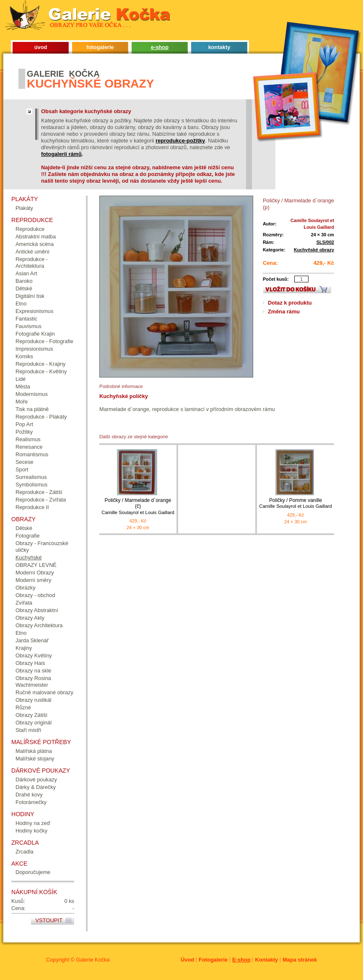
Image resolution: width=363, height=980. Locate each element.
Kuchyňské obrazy (314, 250)
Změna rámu (284, 312)
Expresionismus (34, 311)
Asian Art (26, 273)
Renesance (29, 447)
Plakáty (24, 208)
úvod (41, 47)
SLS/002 (325, 242)
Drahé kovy (29, 795)
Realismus (28, 439)
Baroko (24, 281)
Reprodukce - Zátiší (39, 492)
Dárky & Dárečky (36, 787)
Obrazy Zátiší (31, 715)
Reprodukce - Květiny (41, 371)
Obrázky (26, 588)
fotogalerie (100, 47)
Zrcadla (25, 852)
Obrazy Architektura (39, 625)
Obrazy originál (34, 723)
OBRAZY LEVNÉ (36, 565)
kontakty (219, 47)
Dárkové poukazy (36, 780)
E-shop (241, 960)
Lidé (21, 379)
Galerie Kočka (93, 960)
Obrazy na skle (33, 671)
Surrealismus (31, 477)
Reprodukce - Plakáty (41, 417)
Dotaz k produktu (290, 303)
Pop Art (24, 424)
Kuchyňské (29, 557)
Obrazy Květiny (34, 655)
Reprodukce (30, 229)
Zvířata (24, 603)
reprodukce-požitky (180, 141)
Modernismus (32, 394)
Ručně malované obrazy (44, 692)
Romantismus (32, 454)
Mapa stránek (300, 960)
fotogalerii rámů (61, 154)
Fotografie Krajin (35, 334)
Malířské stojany (35, 759)
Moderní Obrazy (35, 573)
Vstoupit (49, 920)
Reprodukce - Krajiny (41, 364)
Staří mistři (28, 730)
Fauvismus (29, 326)
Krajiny (24, 648)
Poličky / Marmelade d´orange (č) (138, 506)
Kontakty (266, 960)
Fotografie (28, 536)
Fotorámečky (31, 802)
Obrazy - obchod (35, 595)
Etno (21, 304)
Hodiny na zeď (33, 823)
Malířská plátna (34, 751)
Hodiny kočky (31, 831)
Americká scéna (35, 244)
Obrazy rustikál (33, 700)
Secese (25, 462)
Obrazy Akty (30, 618)
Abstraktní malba (36, 237)
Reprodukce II (32, 507)
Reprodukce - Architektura (32, 262)
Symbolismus (31, 485)
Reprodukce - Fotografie (44, 341)
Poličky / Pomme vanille (296, 503)
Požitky (24, 432)
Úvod (187, 960)
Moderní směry (33, 580)
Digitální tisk (30, 296)
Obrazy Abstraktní (37, 610)
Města (23, 387)
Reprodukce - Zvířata (41, 500)
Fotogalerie (213, 960)
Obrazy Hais (30, 663)
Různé (23, 707)
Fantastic (26, 319)
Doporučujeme (33, 872)
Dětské (24, 288)
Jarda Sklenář (32, 640)
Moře (22, 402)
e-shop (160, 47)
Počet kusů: (276, 279)
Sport (22, 469)
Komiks (24, 356)
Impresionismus (34, 349)
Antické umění (32, 252)
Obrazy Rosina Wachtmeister (33, 681)
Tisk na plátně (32, 409)
